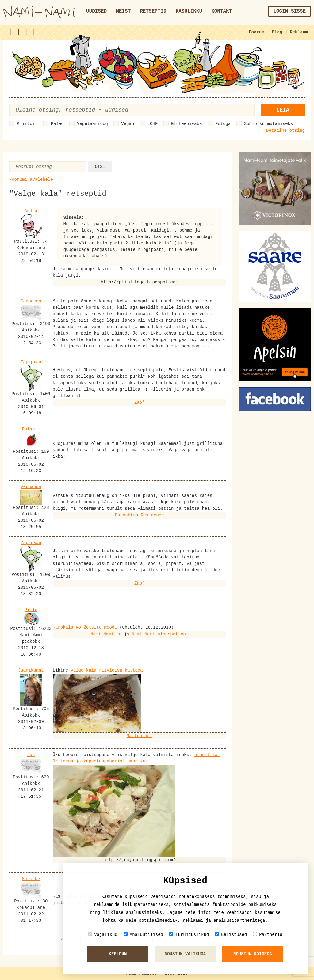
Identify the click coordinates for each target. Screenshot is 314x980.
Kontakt (222, 11)
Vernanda (31, 487)
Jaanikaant (31, 670)
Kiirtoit (27, 124)
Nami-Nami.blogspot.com (160, 634)
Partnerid (268, 935)
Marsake (31, 879)
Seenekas (31, 301)
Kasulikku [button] (189, 11)
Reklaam (299, 32)
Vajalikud (103, 935)
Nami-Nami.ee (106, 634)
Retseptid (153, 11)
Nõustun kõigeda (253, 954)
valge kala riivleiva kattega (107, 670)
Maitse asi (140, 736)
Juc (31, 755)
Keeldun (118, 954)
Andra (31, 211)
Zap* (140, 403)
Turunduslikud (189, 935)
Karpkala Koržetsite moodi (85, 627)
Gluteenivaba (187, 124)
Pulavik (31, 429)
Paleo (57, 124)
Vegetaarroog (92, 124)
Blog (277, 32)
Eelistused (231, 935)
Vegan (128, 124)
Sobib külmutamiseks (269, 124)
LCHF (153, 124)
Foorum (256, 32)
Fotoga (223, 124)
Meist (123, 11)
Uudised (96, 11)
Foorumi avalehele (31, 180)
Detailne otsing (285, 131)
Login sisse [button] (289, 11)
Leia (283, 110)
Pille (31, 610)
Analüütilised (143, 935)
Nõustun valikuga (185, 954)
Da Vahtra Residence (140, 515)
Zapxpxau (31, 362)
